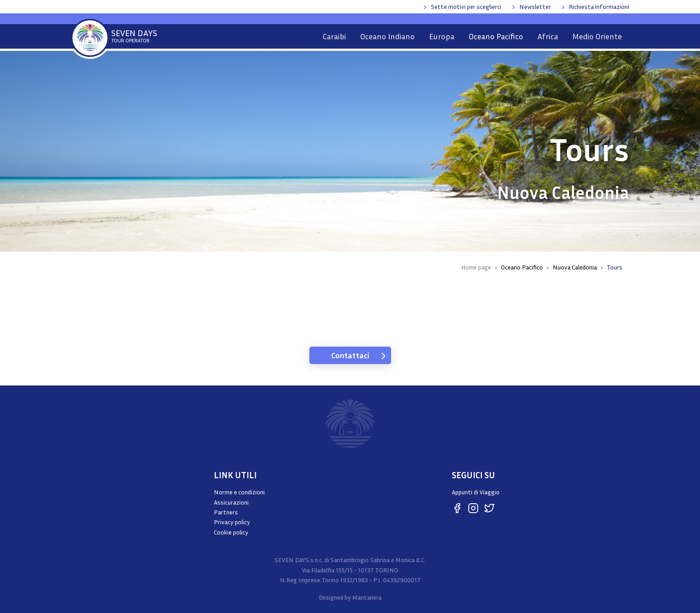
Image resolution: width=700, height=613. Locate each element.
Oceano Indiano (387, 36)
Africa (548, 36)
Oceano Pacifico (496, 36)
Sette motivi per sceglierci (466, 6)
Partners (226, 512)
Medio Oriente (597, 36)
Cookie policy (231, 532)
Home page (476, 267)
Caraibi (334, 36)
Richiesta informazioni (599, 6)
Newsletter (535, 6)
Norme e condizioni (239, 492)
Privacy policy (232, 522)
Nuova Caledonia (575, 267)
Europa (442, 36)
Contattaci (350, 355)
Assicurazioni (231, 502)
